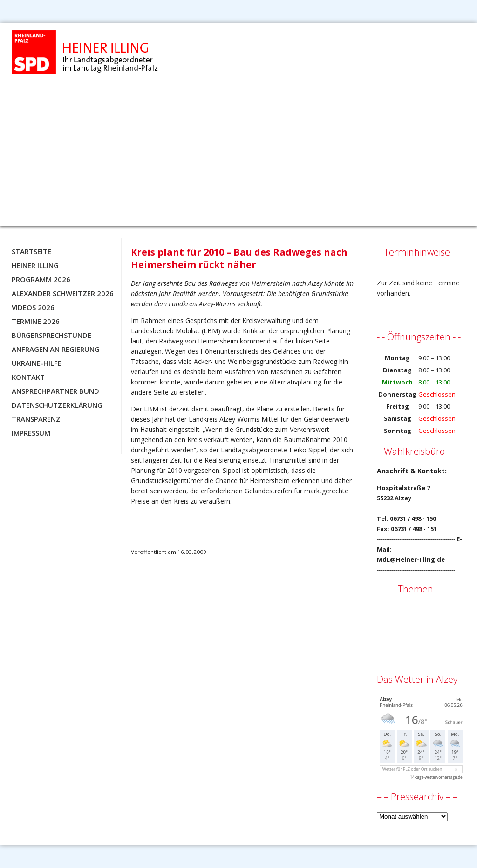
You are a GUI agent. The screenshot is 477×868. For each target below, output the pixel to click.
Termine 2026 (36, 321)
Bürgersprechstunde (51, 335)
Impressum (31, 433)
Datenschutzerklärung (57, 405)
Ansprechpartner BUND (55, 391)
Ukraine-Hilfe (37, 363)
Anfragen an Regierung (56, 349)
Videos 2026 (33, 307)
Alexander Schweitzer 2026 (63, 293)
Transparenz (36, 419)
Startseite (31, 251)
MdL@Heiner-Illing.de (411, 559)
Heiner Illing (35, 265)
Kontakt (28, 377)
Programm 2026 (41, 279)
